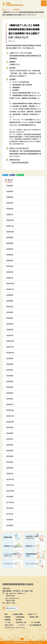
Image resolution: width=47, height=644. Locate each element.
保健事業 (7, 617)
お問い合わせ (9, 625)
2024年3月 (10, 324)
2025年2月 (10, 272)
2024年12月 (10, 284)
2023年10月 (10, 353)
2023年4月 (10, 387)
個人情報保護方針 (36, 625)
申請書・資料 (34, 617)
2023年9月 (10, 358)
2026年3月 (10, 203)
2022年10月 (10, 422)
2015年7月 (10, 520)
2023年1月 (10, 405)
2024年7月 (10, 307)
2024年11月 (10, 289)
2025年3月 (10, 266)
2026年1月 (10, 215)
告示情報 (19, 620)
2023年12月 (10, 341)
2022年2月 (10, 468)
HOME (6, 614)
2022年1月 (10, 474)
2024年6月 (10, 312)
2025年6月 (10, 255)
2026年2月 (10, 209)
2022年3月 (10, 462)
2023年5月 (10, 381)
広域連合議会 (20, 617)
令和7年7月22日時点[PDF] (20, 163)
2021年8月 (10, 497)
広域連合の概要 (18, 614)
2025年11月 (10, 226)
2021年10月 (10, 491)
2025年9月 (10, 238)
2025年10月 (10, 232)
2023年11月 (10, 347)
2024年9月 (10, 295)
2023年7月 (10, 370)
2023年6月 (10, 376)
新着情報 (7, 620)
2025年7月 (10, 249)
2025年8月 (10, 243)
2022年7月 (10, 439)
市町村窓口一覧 (21, 622)
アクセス (22, 625)
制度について (33, 614)
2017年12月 (10, 502)
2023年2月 (10, 399)
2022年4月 (10, 456)
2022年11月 (10, 416)
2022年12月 (10, 410)
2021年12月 (10, 479)
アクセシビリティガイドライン (15, 628)
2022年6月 (10, 445)
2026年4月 (10, 197)
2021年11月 (10, 485)
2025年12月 (10, 220)
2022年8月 (10, 433)
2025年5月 (10, 261)
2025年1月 (10, 278)
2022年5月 (10, 451)
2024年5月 (10, 318)
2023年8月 (10, 364)
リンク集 (7, 622)
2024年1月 (10, 335)
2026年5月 (10, 191)
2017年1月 (10, 514)
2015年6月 (10, 525)
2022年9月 (10, 428)
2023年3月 (10, 393)
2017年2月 (10, 508)
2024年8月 (10, 301)
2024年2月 (10, 330)
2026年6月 (10, 186)
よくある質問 (36, 622)
